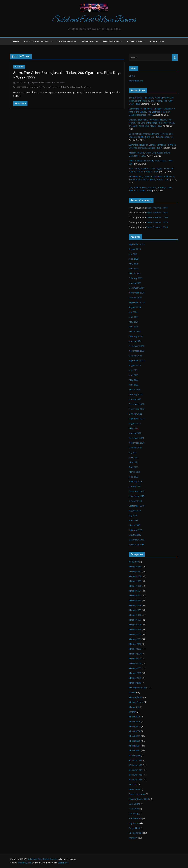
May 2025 (134, 264)
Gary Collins (134, 804)
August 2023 (135, 365)
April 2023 (134, 385)
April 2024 (134, 327)
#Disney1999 (19, 67)
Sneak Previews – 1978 (157, 217)
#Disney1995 (135, 610)
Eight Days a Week (46, 87)
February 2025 (136, 278)
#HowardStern (136, 697)
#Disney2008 (135, 673)
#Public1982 (135, 751)
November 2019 (137, 496)
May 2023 (134, 380)
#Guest (132, 692)
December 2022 (136, 404)
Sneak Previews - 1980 (157, 227)
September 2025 (137, 244)
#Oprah (132, 712)
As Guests (155, 41)
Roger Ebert (134, 828)
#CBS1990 (134, 562)
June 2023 (134, 375)
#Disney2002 (135, 644)
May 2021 (134, 462)
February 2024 (136, 336)
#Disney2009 (135, 678)
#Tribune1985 (135, 775)
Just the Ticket (60, 87)
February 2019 (136, 530)
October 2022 (135, 414)
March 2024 (134, 331)
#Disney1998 (135, 625)
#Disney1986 (135, 567)
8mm (36, 87)
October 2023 (135, 356)
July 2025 (133, 254)
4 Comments (58, 83)
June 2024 (134, 317)
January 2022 (135, 433)
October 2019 (135, 501)
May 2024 (134, 322)
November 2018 (137, 544)
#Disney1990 (135, 586)
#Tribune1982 (135, 760)
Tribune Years (65, 41)
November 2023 (137, 351)
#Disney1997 (135, 620)
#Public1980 (135, 741)
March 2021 (134, 472)
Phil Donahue (135, 818)
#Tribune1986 (135, 780)
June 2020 (134, 477)
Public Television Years (36, 41)
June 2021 (134, 457)
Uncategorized (136, 833)
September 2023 (137, 360)
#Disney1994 (135, 605)
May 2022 (134, 428)
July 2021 (133, 452)
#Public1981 (135, 746)
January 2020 (135, 486)
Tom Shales (86, 87)
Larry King (134, 813)
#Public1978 (135, 731)
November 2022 (137, 409)
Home (16, 41)
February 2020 (136, 482)
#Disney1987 (135, 571)
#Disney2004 (135, 654)
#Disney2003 (135, 649)
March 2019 (134, 525)
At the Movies (135, 41)
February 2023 (136, 394)
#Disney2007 (135, 668)
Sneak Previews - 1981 (157, 208)
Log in (132, 76)
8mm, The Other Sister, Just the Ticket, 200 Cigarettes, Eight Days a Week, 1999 (67, 75)
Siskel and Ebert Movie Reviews (94, 20)
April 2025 (134, 268)
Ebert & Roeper (111, 41)
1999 (18, 87)
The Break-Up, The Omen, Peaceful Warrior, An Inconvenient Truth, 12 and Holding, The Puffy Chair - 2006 (151, 101)
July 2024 (133, 312)
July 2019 (133, 515)
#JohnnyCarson (136, 702)
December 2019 (136, 491)
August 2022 (135, 423)
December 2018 (136, 540)
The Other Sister (73, 87)
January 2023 (135, 399)
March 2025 (134, 273)
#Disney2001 (135, 639)
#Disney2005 (135, 659)
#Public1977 (135, 726)
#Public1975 (135, 717)
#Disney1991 (135, 591)
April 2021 (134, 467)
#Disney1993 (135, 600)
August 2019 (135, 511)
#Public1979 (135, 736)
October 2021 (135, 448)
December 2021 (136, 438)
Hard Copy (134, 809)
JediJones (34, 83)
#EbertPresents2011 (139, 688)
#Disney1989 (135, 581)
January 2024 (135, 341)
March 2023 (134, 390)
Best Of (132, 784)
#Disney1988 (135, 576)
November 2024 (137, 293)
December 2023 (136, 346)
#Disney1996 (135, 615)
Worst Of (133, 838)
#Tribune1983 (135, 765)
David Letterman (137, 794)
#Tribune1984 (135, 770)
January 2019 (135, 535)
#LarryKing (134, 707)
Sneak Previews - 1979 (157, 222)
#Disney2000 (135, 634)
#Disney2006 (135, 663)
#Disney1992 (135, 596)
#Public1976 (135, 721)
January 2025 (135, 283)
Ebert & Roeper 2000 (139, 799)
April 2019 (134, 520)
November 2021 (137, 443)
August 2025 (135, 249)
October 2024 (135, 298)
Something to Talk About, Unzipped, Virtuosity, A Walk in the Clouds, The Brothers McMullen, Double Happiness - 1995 (152, 112)
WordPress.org (136, 81)
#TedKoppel (135, 755)
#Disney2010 (135, 683)
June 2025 (134, 259)
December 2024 (136, 288)
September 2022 (137, 419)
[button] (51, 42)
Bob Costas (134, 789)
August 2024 (135, 307)
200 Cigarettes (27, 87)
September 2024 (137, 302)
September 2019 (137, 506)
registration (134, 823)
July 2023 (133, 370)
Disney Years (88, 41)
